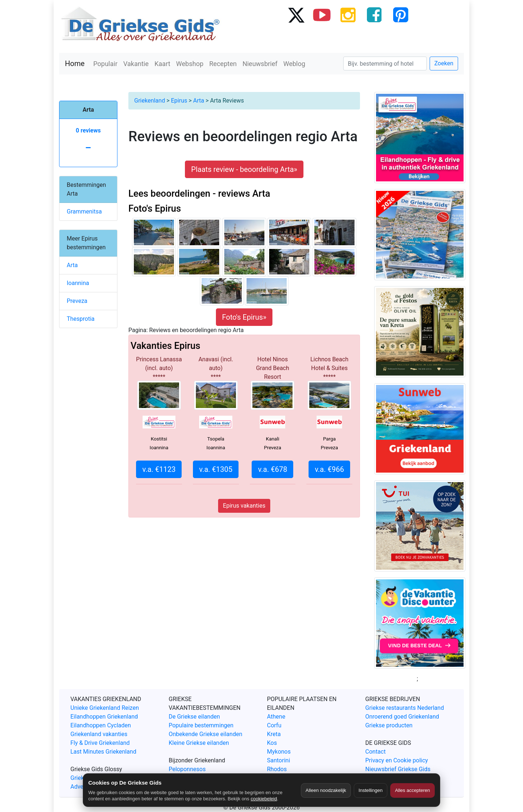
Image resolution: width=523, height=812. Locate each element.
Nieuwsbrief (260, 64)
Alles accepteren (412, 790)
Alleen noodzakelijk (326, 790)
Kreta (274, 734)
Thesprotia (81, 319)
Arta (199, 101)
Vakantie (136, 64)
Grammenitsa (84, 211)
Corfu (274, 725)
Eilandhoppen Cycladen (101, 725)
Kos (272, 743)
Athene (276, 717)
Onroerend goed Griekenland (402, 717)
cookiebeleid (264, 799)
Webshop (190, 64)
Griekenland (150, 101)
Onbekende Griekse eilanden (206, 734)
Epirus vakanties (244, 506)
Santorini (278, 760)
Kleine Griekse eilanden (199, 743)
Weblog (294, 64)
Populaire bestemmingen (201, 725)
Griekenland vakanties (99, 734)
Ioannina (78, 283)
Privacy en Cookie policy (397, 760)
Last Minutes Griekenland (103, 752)
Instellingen (371, 790)
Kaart (162, 64)
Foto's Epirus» (244, 317)
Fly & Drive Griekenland (100, 743)
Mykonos (279, 752)
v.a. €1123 (159, 469)
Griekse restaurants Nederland (405, 708)
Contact (376, 752)
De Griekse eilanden (195, 717)
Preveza (77, 301)
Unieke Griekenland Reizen (105, 708)
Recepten (223, 64)
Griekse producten (389, 725)
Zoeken (444, 63)
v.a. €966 (329, 469)
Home (75, 64)
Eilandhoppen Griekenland (104, 717)
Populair (105, 64)
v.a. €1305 (216, 469)
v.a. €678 (272, 469)
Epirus (179, 101)
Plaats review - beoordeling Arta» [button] (244, 169)
